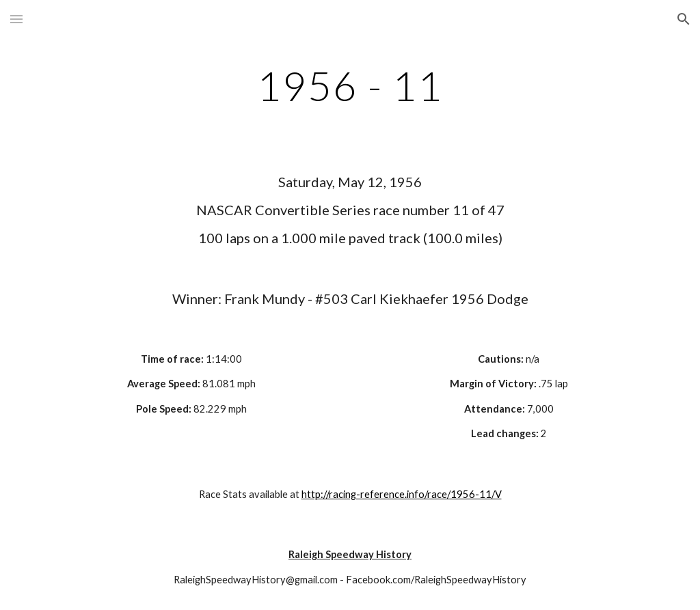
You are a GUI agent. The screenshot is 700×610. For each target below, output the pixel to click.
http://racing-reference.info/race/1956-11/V (402, 494)
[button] (16, 19)
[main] (350, 85)
